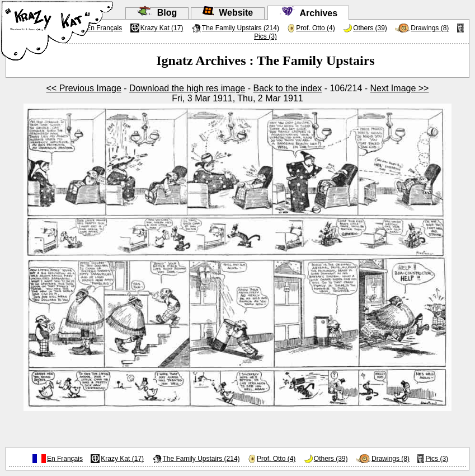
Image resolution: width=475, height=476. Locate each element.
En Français (65, 459)
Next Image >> (400, 88)
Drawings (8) (430, 28)
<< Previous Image (84, 88)
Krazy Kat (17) (162, 28)
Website (228, 13)
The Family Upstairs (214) (241, 28)
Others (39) (370, 28)
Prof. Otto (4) (315, 28)
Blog (157, 13)
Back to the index (287, 88)
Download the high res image (187, 88)
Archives (308, 13)
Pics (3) (265, 36)
